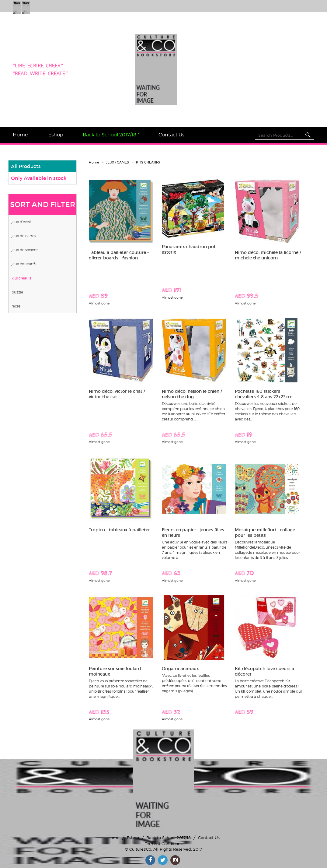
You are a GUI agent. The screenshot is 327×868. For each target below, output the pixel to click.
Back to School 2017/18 (169, 838)
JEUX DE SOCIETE (25, 250)
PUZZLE (17, 292)
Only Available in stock (39, 178)
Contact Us (171, 135)
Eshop (56, 135)
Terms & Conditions (164, 844)
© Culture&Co (138, 849)
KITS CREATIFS (21, 278)
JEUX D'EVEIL (21, 222)
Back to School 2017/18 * (111, 135)
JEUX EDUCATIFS (24, 264)
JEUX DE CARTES (24, 236)
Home (20, 135)
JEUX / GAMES (117, 162)
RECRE (16, 306)
